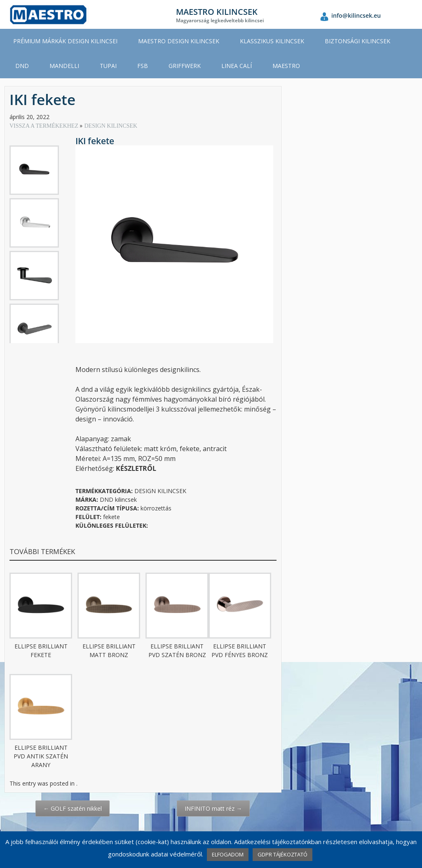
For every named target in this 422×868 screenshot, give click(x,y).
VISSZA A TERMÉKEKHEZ (45, 126)
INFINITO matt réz (213, 808)
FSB (143, 66)
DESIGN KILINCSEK (111, 126)
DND (22, 66)
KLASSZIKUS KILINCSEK (272, 41)
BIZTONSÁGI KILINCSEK (358, 41)
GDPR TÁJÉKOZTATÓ (283, 854)
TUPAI (108, 66)
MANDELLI (64, 66)
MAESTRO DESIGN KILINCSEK (179, 41)
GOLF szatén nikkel (73, 808)
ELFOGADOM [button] (228, 854)
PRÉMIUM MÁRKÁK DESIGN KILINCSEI (65, 41)
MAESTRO (286, 66)
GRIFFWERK (185, 66)
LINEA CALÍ (237, 66)
